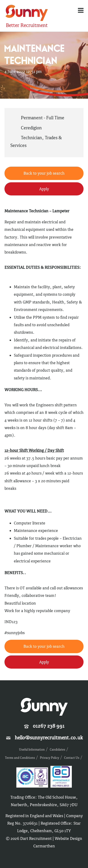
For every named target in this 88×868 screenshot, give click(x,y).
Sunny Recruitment (27, 13)
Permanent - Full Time (43, 118)
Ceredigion (31, 128)
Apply (44, 189)
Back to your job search (44, 173)
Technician (31, 138)
